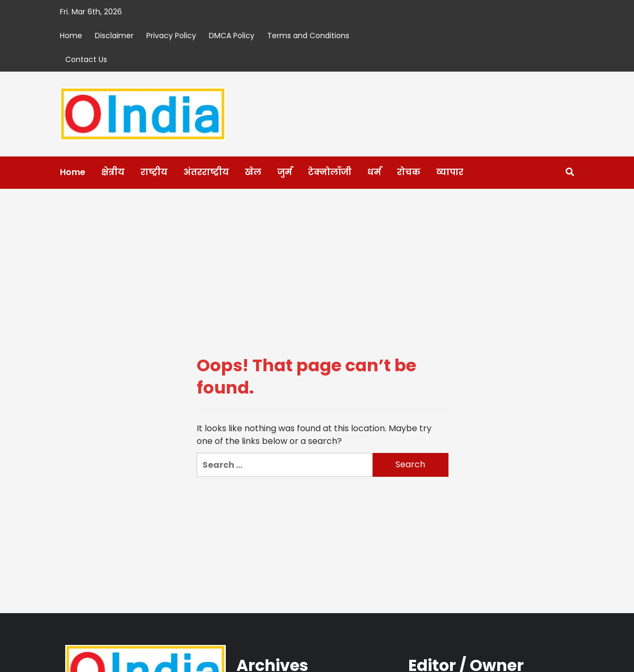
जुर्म (285, 172)
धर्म (374, 172)
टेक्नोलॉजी (330, 172)
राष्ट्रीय (154, 172)
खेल (253, 172)
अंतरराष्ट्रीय (206, 172)
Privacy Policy (171, 36)
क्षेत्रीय (113, 172)
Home (71, 36)
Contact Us (86, 59)
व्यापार (450, 172)
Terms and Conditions (308, 36)
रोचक (409, 172)
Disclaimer (114, 36)
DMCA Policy (232, 36)
